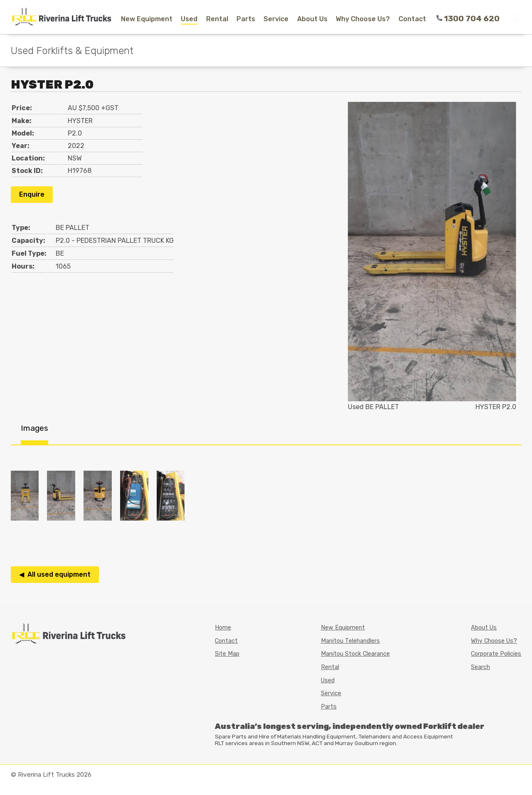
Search (480, 667)
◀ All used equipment (55, 574)
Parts (246, 19)
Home (223, 628)
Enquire (32, 194)
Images (34, 428)
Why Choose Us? (363, 19)
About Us (312, 19)
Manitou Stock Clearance (355, 654)
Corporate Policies (496, 654)
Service (276, 19)
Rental (217, 19)
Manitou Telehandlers (350, 641)
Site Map (227, 654)
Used (189, 19)
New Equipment (147, 19)
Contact (412, 19)
